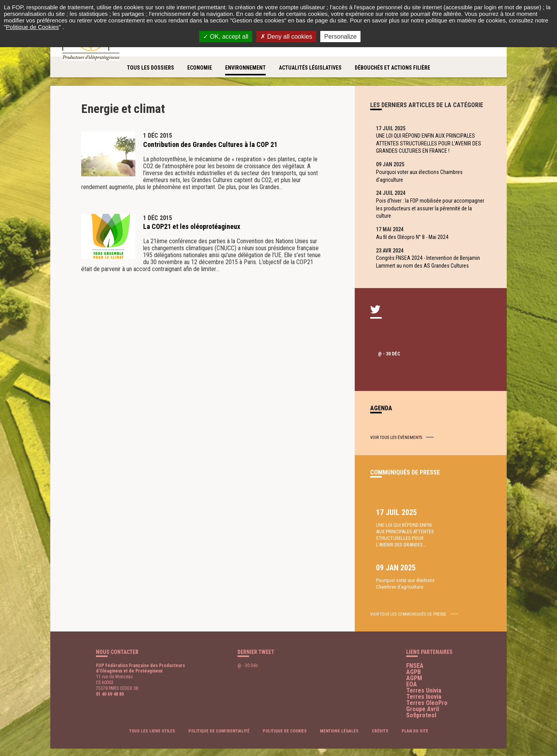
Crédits (380, 719)
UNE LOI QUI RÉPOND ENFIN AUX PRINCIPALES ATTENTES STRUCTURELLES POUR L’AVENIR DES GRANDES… (399, 553)
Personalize (340, 37)
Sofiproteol (421, 703)
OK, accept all (226, 37)
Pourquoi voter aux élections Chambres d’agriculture (458, 540)
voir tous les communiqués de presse (408, 602)
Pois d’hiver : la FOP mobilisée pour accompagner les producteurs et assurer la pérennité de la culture (425, 213)
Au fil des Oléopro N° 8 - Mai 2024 (414, 243)
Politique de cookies (285, 719)
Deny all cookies (286, 37)
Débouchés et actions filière (392, 68)
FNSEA (415, 654)
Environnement (245, 68)
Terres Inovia (424, 685)
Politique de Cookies (32, 27)
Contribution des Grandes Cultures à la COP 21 (210, 144)
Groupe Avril (423, 697)
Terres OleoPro (427, 691)
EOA (412, 672)
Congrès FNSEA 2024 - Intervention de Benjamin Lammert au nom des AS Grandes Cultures (430, 270)
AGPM (414, 666)
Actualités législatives (310, 68)
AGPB (413, 660)
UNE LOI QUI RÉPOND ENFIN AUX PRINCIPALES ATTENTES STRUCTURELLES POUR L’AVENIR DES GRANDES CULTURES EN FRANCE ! (431, 144)
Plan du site (415, 719)
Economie (200, 68)
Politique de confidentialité (219, 719)
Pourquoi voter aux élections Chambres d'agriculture (421, 179)
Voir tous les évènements (396, 447)
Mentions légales (339, 719)
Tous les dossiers (150, 68)
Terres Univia (424, 678)
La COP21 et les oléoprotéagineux (192, 226)
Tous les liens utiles (152, 719)
